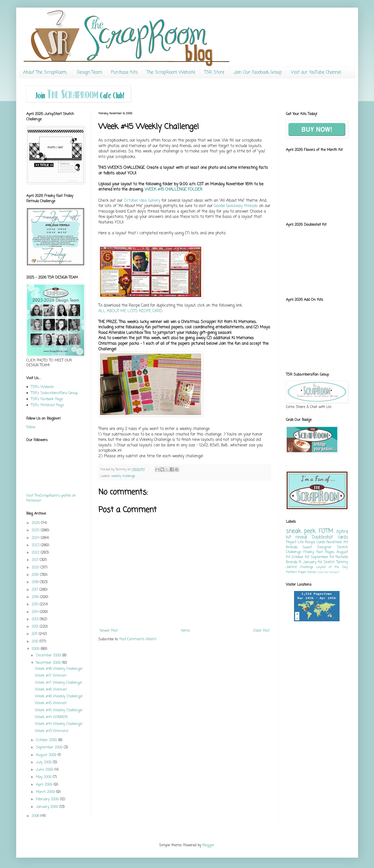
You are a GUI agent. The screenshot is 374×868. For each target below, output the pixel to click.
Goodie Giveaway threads (236, 206)
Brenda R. (294, 562)
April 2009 (45, 785)
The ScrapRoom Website (171, 72)
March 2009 (46, 792)
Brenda (292, 547)
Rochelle (342, 557)
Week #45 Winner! (51, 703)
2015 (36, 604)
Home (185, 631)
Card (320, 572)
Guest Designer (317, 547)
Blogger (208, 845)
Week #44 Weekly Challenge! (59, 724)
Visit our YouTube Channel (316, 72)
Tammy (342, 562)
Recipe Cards (315, 542)
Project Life (295, 542)
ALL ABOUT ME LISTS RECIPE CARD (130, 311)
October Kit (300, 557)
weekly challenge (123, 476)
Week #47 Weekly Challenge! (59, 683)
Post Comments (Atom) (138, 639)
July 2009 (44, 762)
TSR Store (214, 72)
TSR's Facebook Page (47, 399)
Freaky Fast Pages (319, 552)
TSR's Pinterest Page (47, 405)
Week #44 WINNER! (51, 717)
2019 (36, 575)
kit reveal (297, 537)
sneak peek (301, 531)
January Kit (313, 562)
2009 (36, 649)
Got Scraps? (332, 572)
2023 (36, 545)
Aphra (342, 532)
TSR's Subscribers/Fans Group (54, 393)
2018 (36, 582)
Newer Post (109, 631)
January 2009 (48, 807)
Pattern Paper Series (301, 572)
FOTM (326, 531)
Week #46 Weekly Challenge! (59, 696)
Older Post (261, 631)
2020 (36, 568)
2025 (36, 530)
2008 (36, 816)
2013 (36, 619)
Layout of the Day (332, 567)
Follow (31, 427)
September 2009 (50, 748)
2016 (36, 597)
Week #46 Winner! (51, 690)
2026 (36, 523)
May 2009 (44, 777)
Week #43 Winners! (52, 731)
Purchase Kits (124, 72)
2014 (36, 612)
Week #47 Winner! (51, 676)
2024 (36, 538)
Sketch (329, 562)
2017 (36, 590)
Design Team (89, 72)
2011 (35, 634)
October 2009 (47, 740)
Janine (291, 567)
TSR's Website (42, 387)
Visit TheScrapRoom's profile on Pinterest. (51, 498)
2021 (36, 560)
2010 (36, 642)
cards (343, 537)
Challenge (307, 567)
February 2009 (48, 799)
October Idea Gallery (142, 201)
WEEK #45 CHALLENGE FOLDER (174, 189)
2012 (36, 627)
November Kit (337, 542)
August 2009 (47, 755)
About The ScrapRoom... (45, 72)
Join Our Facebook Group (258, 72)
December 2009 (49, 656)
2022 (36, 553)
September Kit (322, 557)
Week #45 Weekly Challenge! (59, 710)
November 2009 (49, 663)
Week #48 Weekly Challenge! (59, 669)
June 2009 (45, 770)
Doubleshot (323, 537)
